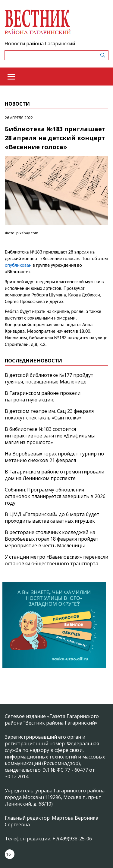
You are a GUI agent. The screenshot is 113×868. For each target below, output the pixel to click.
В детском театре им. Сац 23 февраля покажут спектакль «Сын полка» (49, 414)
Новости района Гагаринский (40, 44)
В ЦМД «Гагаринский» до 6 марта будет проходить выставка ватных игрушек (52, 518)
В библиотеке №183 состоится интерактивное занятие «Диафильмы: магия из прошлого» (50, 436)
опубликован (18, 265)
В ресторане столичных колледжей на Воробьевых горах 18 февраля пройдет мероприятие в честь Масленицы (52, 539)
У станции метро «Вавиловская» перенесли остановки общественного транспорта (56, 560)
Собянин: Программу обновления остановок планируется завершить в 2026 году (55, 496)
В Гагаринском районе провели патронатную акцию (43, 396)
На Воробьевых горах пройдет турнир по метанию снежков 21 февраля (54, 457)
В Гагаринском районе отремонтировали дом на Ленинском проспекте (55, 475)
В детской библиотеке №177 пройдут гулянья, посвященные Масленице (49, 378)
